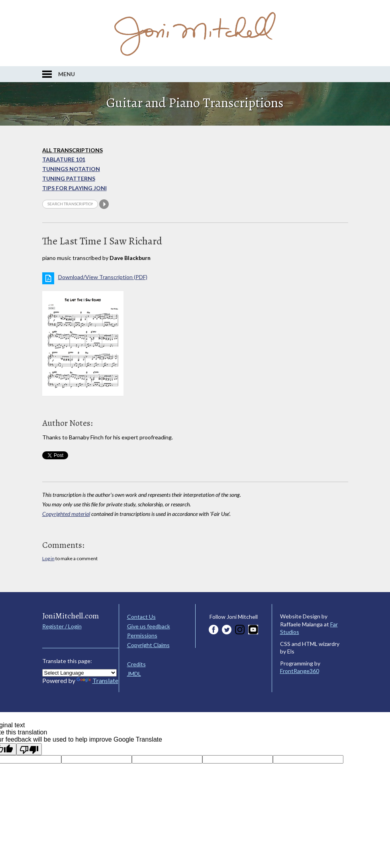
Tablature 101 (64, 159)
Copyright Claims (148, 645)
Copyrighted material (66, 514)
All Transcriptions (73, 150)
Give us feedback (149, 626)
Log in (48, 558)
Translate (97, 680)
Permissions (142, 635)
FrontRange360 (300, 671)
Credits (136, 664)
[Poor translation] (29, 749)
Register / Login (62, 626)
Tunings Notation (71, 169)
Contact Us (141, 617)
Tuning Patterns (69, 178)
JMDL (134, 674)
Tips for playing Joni (74, 188)
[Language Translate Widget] (79, 673)
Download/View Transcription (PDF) (103, 277)
